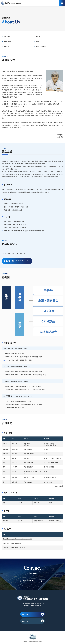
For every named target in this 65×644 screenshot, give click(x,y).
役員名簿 (6, 46)
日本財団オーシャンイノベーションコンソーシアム (18, 539)
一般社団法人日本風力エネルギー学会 (14, 548)
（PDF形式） (14, 261)
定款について (8, 41)
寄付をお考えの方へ (41, 46)
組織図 (37, 41)
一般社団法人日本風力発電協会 (12, 543)
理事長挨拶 (7, 36)
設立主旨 (38, 36)
